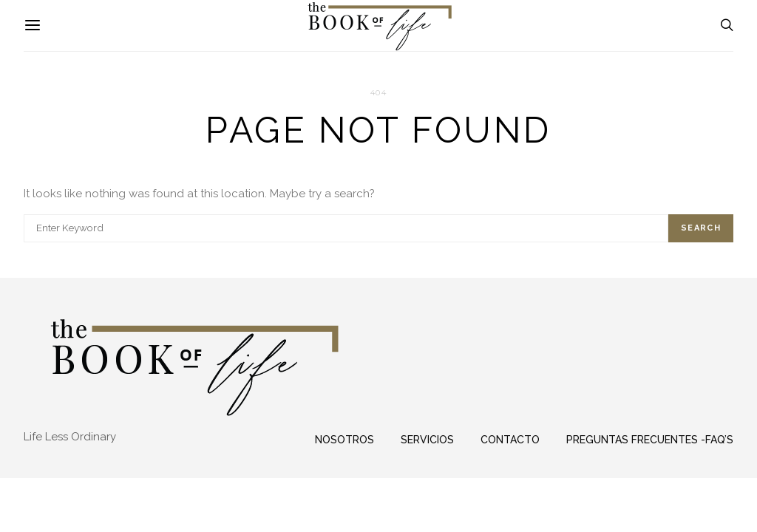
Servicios (427, 440)
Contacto (510, 440)
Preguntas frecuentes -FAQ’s (650, 440)
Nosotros (344, 440)
